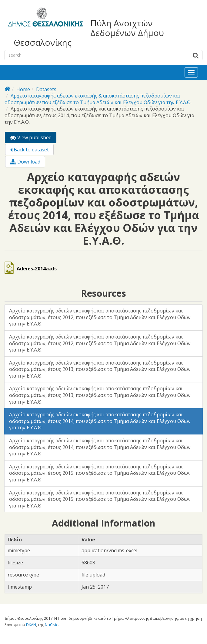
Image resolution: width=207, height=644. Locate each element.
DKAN (31, 625)
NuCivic (51, 625)
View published (33, 139)
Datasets (46, 89)
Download (25, 162)
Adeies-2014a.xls (37, 269)
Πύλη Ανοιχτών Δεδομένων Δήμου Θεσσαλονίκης (89, 33)
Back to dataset (29, 150)
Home (23, 89)
